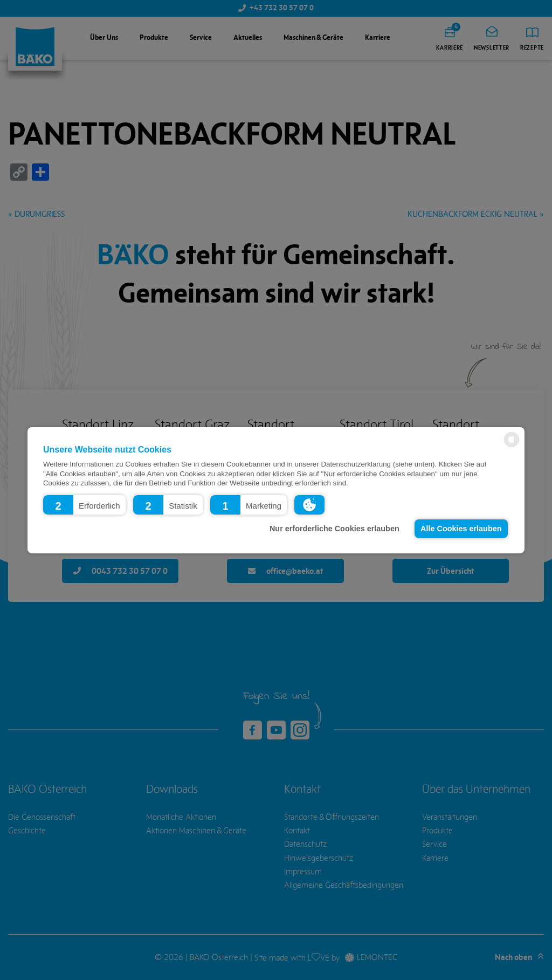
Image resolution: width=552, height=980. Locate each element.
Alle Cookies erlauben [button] (461, 529)
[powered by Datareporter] (512, 446)
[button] (84, 504)
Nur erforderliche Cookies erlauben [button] (334, 529)
